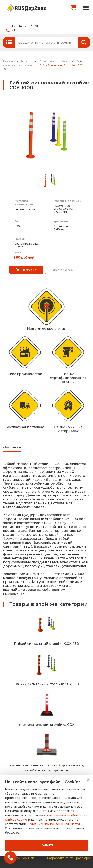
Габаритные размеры (67, 201)
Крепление (61, 221)
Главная (8, 61)
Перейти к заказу (62, 270)
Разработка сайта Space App (68, 858)
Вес (17, 221)
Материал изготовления (24, 203)
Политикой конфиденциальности (53, 824)
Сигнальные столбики (54, 61)
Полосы (20, 239)
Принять (46, 845)
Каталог (26, 61)
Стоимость (20, 252)
